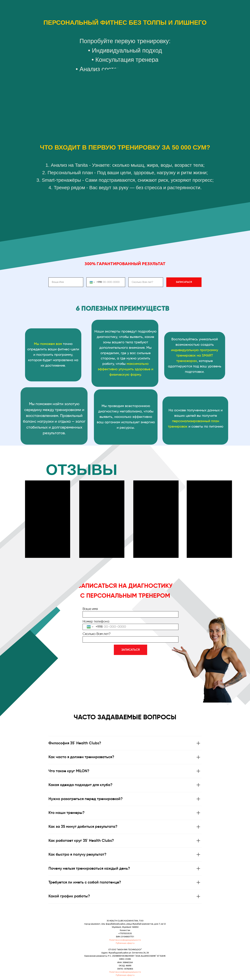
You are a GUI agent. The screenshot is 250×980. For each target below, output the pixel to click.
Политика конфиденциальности (125, 940)
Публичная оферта (125, 943)
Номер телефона (96, 622)
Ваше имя (90, 609)
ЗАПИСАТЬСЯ (131, 650)
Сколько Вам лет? (97, 634)
